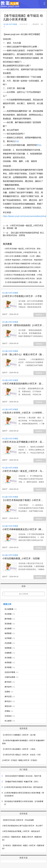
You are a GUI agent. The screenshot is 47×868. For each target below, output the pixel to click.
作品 (17, 141)
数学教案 (10, 619)
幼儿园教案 (11, 609)
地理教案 (10, 648)
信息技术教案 (12, 672)
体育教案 (10, 662)
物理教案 (10, 633)
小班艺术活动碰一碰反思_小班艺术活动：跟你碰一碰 (25, 249)
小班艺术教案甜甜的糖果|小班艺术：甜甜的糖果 (23, 384)
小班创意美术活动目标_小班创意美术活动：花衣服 (24, 252)
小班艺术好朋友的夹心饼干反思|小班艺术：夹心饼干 (23, 826)
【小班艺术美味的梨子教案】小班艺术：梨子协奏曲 (23, 500)
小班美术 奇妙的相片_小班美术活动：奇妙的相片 (24, 260)
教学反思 (10, 696)
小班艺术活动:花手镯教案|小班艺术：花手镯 (23, 442)
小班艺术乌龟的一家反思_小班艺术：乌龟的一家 (23, 471)
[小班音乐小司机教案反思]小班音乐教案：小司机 (23, 275)
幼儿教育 (10, 721)
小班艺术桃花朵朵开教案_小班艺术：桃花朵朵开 (21, 831)
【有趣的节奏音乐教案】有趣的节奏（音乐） (22, 782)
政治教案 (10, 628)
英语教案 (10, 624)
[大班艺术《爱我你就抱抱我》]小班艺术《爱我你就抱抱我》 (23, 325)
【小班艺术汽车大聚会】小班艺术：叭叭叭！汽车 (21, 755)
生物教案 (10, 653)
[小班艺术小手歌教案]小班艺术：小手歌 (22, 296)
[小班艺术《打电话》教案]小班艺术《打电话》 (20, 760)
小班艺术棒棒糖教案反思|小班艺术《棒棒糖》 (23, 529)
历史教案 (10, 643)
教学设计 (10, 701)
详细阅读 (40, 315)
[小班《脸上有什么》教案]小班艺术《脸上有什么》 (23, 354)
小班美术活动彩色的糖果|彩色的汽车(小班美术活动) (25, 267)
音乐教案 (10, 658)
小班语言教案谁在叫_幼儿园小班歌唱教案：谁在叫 (24, 271)
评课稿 (9, 711)
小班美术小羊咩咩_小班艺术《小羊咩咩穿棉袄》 (23, 413)
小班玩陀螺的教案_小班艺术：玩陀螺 (21, 558)
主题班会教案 (12, 677)
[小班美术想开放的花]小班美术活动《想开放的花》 (24, 787)
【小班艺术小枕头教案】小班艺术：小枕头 (19, 749)
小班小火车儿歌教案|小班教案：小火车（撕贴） (23, 256)
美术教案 (10, 667)
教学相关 (10, 682)
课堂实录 (10, 706)
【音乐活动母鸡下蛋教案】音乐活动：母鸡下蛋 (23, 776)
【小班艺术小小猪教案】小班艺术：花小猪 (19, 735)
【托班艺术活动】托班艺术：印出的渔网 (18, 820)
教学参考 (10, 687)
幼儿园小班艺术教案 (10, 24)
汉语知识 (10, 716)
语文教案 (10, 614)
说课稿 (9, 692)
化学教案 (10, 638)
